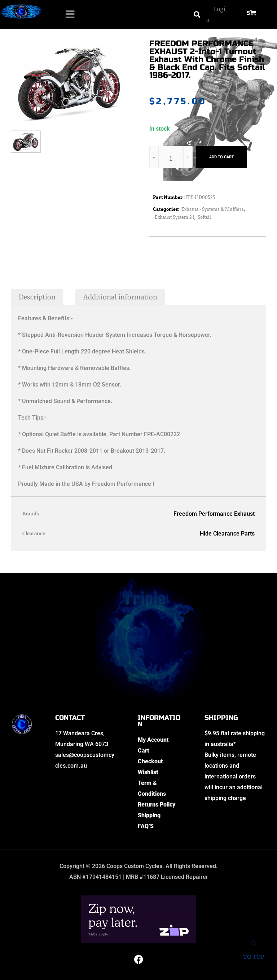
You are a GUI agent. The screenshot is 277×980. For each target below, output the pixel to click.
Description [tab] (37, 297)
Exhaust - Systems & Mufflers (213, 209)
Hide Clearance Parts (227, 534)
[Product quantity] (171, 158)
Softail (204, 217)
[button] (197, 15)
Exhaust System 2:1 (175, 217)
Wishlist (148, 772)
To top (253, 952)
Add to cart (221, 157)
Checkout (150, 761)
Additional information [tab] (120, 297)
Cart (144, 751)
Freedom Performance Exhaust (214, 514)
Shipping (149, 815)
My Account (153, 740)
